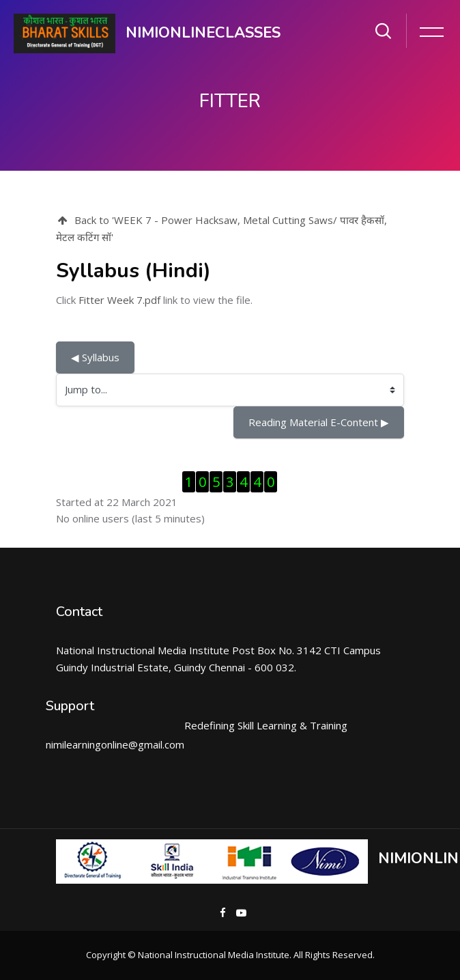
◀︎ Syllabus (95, 357)
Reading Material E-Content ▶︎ (319, 422)
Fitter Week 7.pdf (119, 300)
